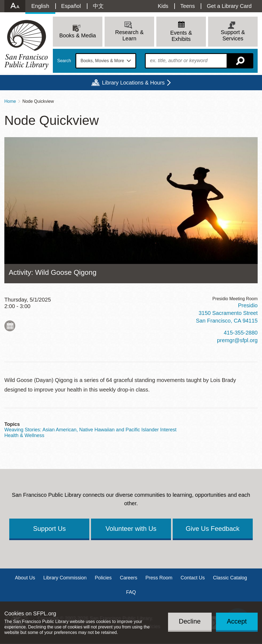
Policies (103, 578)
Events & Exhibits (181, 36)
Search (64, 61)
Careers (129, 578)
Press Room (159, 578)
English (40, 6)
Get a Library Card (229, 6)
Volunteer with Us (131, 529)
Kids (163, 6)
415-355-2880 (241, 333)
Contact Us (193, 578)
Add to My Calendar (10, 326)
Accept (237, 621)
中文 (98, 6)
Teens (188, 6)
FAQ (131, 592)
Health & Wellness (24, 435)
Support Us (49, 529)
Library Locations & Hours (133, 83)
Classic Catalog (230, 578)
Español (71, 6)
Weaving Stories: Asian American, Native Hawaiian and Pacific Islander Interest (90, 430)
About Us (25, 578)
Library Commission (65, 578)
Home (10, 101)
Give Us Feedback (213, 529)
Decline (190, 621)
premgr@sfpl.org (237, 340)
